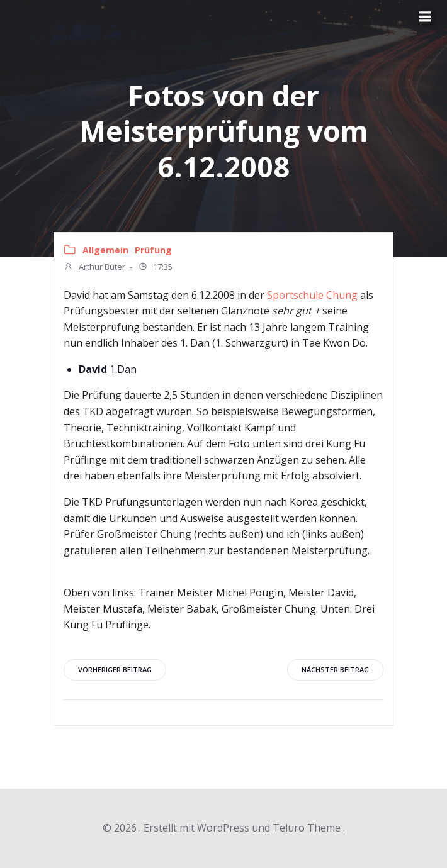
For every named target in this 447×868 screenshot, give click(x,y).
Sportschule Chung (312, 295)
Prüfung (153, 250)
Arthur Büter (94, 268)
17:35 (155, 268)
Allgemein (105, 250)
